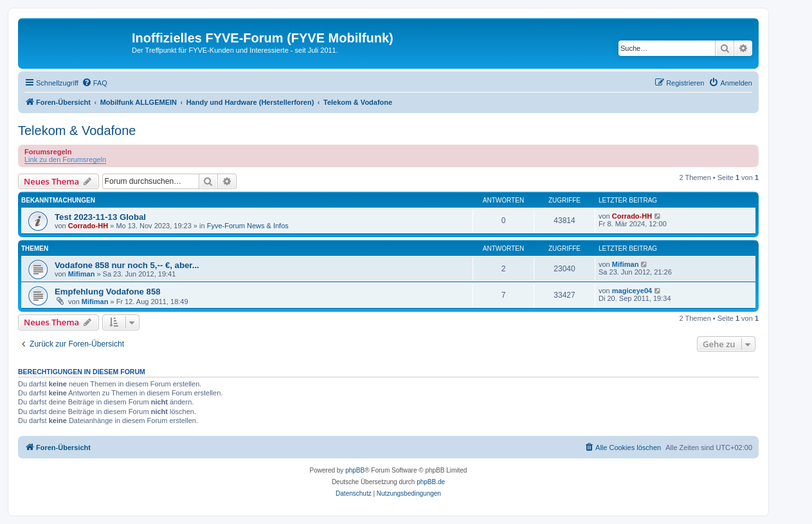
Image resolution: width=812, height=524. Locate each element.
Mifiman (82, 274)
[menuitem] (95, 83)
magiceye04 (632, 291)
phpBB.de (431, 482)
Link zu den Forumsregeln (65, 159)
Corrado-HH (88, 226)
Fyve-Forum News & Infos (248, 226)
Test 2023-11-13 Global (100, 217)
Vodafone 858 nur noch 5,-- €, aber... (127, 265)
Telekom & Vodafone (77, 131)
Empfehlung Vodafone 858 (108, 292)
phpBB (355, 470)
